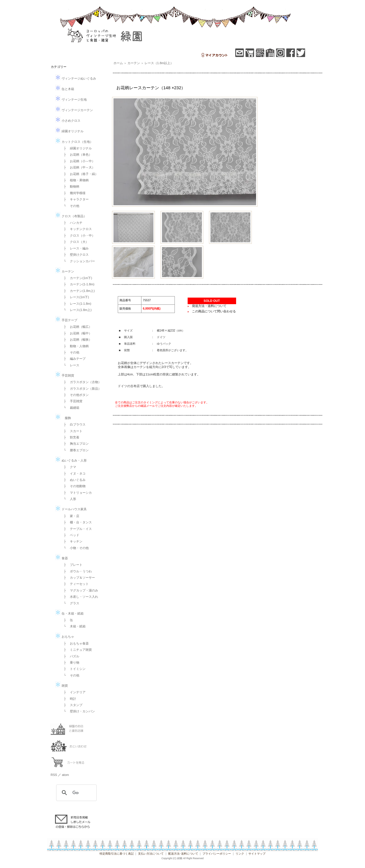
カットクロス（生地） (74, 142)
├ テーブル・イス (76, 529)
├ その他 (70, 352)
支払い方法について (151, 854)
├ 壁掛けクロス (75, 255)
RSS (54, 775)
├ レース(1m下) (75, 297)
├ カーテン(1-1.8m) (78, 284)
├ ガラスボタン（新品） (81, 389)
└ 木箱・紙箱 (73, 626)
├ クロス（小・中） (78, 235)
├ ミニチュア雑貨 (76, 650)
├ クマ (69, 467)
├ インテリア (73, 692)
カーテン (65, 271)
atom (65, 775)
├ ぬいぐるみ (73, 480)
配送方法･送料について (183, 854)
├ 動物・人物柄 (75, 346)
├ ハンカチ (72, 223)
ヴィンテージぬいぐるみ (76, 78)
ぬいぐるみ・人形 (71, 460)
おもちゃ (65, 637)
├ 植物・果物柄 (75, 180)
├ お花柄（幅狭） (76, 340)
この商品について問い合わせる (214, 311)
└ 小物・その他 (75, 548)
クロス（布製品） (71, 216)
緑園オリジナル (69, 131)
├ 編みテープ (73, 359)
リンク (240, 854)
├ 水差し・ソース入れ (80, 597)
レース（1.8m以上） (159, 63)
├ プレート (72, 565)
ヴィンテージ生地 (71, 99)
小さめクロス (68, 121)
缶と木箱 (65, 89)
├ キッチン (72, 541)
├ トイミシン (73, 669)
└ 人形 (69, 499)
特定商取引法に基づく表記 (117, 854)
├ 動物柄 (70, 186)
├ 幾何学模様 (73, 193)
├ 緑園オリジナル (76, 148)
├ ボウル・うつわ (76, 571)
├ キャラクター (75, 199)
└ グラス (70, 603)
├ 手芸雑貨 (72, 401)
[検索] (76, 793)
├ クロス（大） (75, 242)
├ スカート (72, 431)
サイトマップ (257, 854)
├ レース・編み (75, 248)
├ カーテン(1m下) (76, 278)
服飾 (63, 418)
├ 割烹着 (70, 437)
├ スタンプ (72, 705)
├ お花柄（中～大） (78, 167)
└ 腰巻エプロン (75, 450)
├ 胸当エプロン (75, 444)
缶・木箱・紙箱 (69, 613)
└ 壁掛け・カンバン (78, 711)
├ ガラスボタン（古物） (81, 382)
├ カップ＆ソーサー (78, 578)
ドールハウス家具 (71, 509)
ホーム (118, 63)
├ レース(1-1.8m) (76, 304)
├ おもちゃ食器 (75, 643)
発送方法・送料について (209, 306)
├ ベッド (70, 535)
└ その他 (70, 206)
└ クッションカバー (78, 261)
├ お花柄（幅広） (76, 327)
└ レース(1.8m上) (76, 310)
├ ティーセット (75, 584)
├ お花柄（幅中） (76, 333)
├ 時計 (69, 699)
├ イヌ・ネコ (73, 473)
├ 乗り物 (70, 662)
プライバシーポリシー (217, 854)
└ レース (70, 365)
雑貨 (61, 686)
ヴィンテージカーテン (74, 110)
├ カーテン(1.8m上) (78, 291)
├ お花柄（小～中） (78, 161)
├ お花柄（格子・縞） (80, 174)
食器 (61, 558)
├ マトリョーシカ (76, 493)
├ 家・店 (70, 516)
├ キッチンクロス (76, 229)
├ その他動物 (73, 486)
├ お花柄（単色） (76, 155)
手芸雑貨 (65, 375)
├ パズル (70, 656)
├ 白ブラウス (73, 424)
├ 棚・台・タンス (76, 522)
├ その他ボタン (75, 395)
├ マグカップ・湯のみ (80, 590)
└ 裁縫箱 (70, 408)
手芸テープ (66, 320)
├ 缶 (67, 620)
